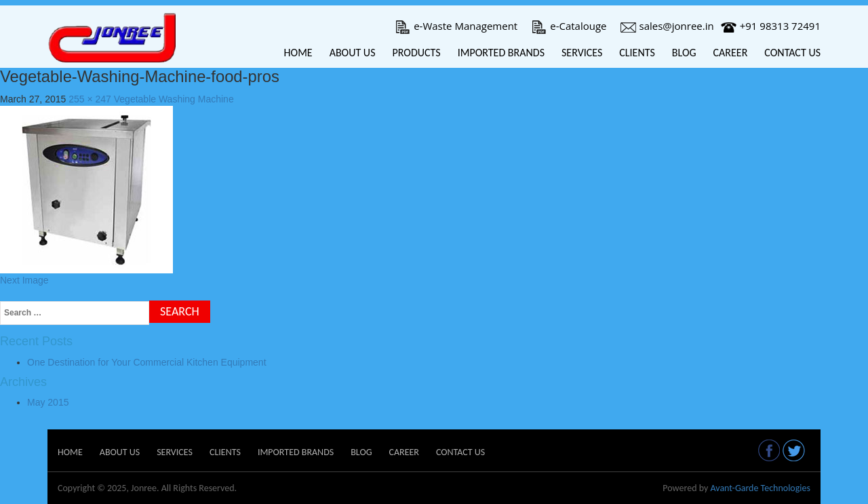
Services (582, 53)
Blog (684, 53)
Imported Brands (501, 53)
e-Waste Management (456, 26)
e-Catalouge (569, 26)
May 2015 (48, 402)
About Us (353, 53)
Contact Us (792, 53)
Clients (637, 53)
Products (416, 53)
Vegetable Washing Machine (174, 99)
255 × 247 (90, 99)
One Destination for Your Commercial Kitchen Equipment (147, 362)
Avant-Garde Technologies (760, 488)
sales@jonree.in (667, 26)
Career (731, 53)
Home (298, 53)
